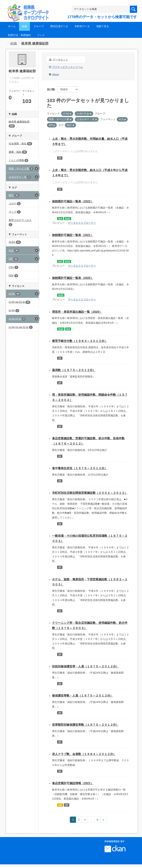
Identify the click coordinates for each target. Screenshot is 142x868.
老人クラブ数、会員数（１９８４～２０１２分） (84, 754)
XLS (60, 218)
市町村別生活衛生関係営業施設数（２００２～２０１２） (90, 493)
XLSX (67, 218)
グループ (39, 26)
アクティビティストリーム (66, 67)
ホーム (12, 26)
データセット (58, 60)
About (54, 74)
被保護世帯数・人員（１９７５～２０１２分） (83, 696)
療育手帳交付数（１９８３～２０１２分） (80, 341)
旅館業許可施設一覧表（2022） (73, 201)
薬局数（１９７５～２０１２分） (74, 370)
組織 (24, 26)
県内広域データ (59, 26)
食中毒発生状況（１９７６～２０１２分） (80, 468)
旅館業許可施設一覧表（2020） (73, 278)
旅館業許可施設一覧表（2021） (73, 235)
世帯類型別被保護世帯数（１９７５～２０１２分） (85, 725)
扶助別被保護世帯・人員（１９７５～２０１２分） (85, 666)
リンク (41, 35)
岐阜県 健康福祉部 (35, 43)
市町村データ (82, 26)
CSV (60, 805)
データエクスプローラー (82, 223)
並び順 (51, 89)
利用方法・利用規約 (19, 35)
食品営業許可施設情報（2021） (73, 783)
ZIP (60, 158)
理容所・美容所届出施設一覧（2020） (77, 312)
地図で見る (103, 26)
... (91, 820)
